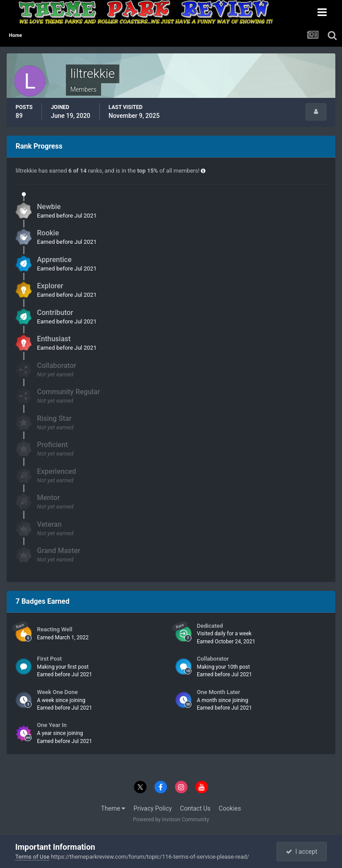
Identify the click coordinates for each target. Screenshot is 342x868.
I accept (301, 852)
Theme (113, 808)
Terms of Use (32, 857)
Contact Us (195, 808)
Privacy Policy (153, 808)
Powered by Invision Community (171, 820)
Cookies (230, 808)
